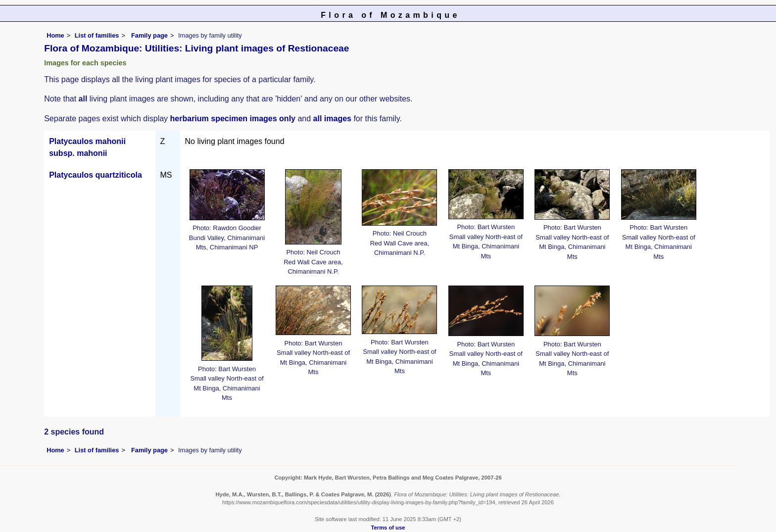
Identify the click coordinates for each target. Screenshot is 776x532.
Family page (149, 35)
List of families (97, 35)
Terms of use (388, 528)
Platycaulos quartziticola (96, 175)
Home (55, 35)
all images (332, 119)
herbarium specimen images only (233, 119)
